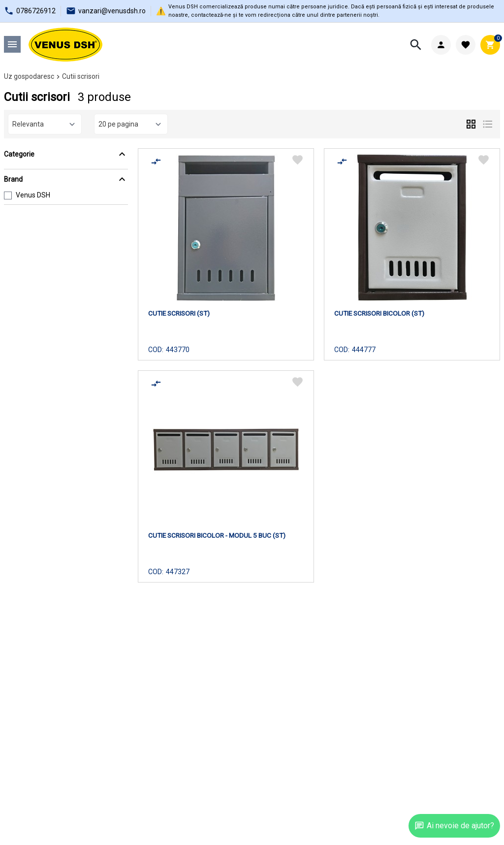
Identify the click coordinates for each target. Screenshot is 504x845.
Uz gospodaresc (29, 76)
